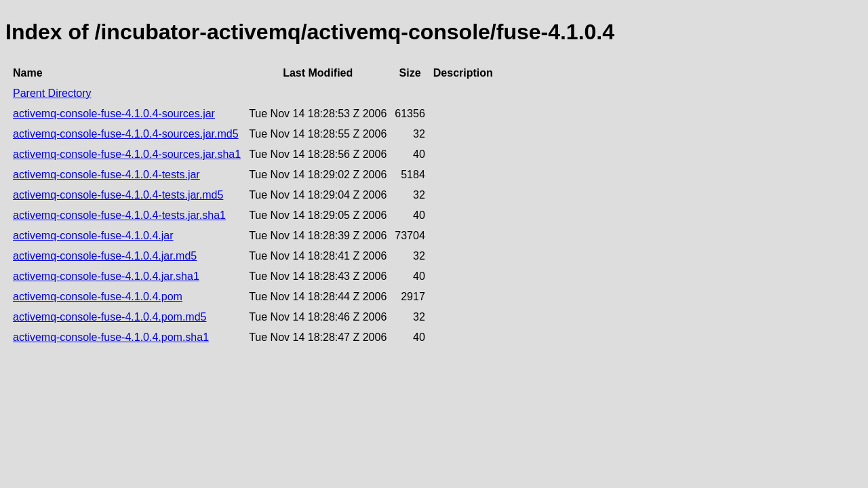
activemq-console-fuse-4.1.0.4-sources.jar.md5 (126, 134)
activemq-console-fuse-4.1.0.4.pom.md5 (110, 317)
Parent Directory (52, 93)
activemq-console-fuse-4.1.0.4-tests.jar (106, 175)
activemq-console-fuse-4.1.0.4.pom (98, 297)
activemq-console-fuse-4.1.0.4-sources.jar (114, 114)
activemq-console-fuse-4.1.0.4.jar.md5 (105, 256)
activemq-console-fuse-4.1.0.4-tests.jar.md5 (118, 195)
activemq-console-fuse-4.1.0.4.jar (93, 236)
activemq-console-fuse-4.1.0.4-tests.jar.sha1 (119, 215)
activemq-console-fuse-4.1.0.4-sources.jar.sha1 (127, 154)
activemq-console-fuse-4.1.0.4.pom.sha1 (111, 337)
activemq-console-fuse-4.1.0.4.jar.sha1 (106, 276)
